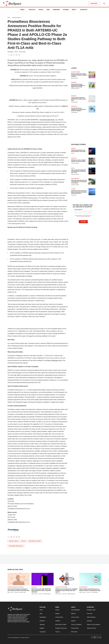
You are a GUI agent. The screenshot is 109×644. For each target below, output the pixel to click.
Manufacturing (76, 72)
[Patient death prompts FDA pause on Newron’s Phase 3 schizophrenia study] (90, 579)
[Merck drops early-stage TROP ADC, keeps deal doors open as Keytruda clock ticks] (43, 579)
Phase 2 (24, 541)
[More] (25, 10)
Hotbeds (66, 10)
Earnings (74, 82)
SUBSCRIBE (94, 4)
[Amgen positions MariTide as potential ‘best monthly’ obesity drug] (92, 99)
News (22, 10)
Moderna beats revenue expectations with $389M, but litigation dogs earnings (78, 86)
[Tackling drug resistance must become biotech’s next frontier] (92, 151)
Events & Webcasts (52, 360)
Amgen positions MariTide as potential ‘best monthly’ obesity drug (78, 99)
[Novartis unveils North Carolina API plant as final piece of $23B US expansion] (92, 75)
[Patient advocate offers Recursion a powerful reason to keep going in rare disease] (92, 181)
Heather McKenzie (71, 594)
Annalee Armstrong (75, 89)
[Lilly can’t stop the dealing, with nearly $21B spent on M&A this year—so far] (92, 171)
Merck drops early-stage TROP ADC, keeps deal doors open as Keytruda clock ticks (41, 590)
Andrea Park (74, 195)
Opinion (73, 148)
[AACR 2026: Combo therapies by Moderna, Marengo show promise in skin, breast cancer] (92, 192)
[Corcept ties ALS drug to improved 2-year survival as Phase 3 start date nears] (19, 579)
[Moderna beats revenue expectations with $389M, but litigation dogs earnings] (92, 85)
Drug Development (17, 18)
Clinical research (14, 541)
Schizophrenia (83, 587)
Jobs (48, 10)
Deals (73, 168)
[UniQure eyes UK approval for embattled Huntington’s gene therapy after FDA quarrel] (66, 579)
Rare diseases (75, 179)
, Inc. (56, 120)
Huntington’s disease (61, 587)
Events (41, 10)
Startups (74, 158)
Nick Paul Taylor (74, 78)
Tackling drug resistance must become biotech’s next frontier (78, 151)
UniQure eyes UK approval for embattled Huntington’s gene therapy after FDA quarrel (66, 590)
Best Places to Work (35, 541)
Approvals (74, 106)
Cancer (73, 189)
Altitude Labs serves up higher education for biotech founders (78, 161)
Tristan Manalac (74, 102)
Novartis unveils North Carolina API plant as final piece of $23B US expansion (79, 75)
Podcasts (32, 10)
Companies (56, 10)
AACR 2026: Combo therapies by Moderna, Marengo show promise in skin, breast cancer (79, 192)
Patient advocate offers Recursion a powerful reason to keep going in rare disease (79, 182)
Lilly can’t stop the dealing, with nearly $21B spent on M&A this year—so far (79, 171)
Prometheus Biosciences (47, 120)
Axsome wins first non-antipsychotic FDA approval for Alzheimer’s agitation (78, 109)
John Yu (73, 153)
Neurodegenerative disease (15, 587)
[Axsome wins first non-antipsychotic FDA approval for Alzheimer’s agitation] (92, 109)
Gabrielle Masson (47, 594)
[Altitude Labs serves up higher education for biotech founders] (92, 161)
